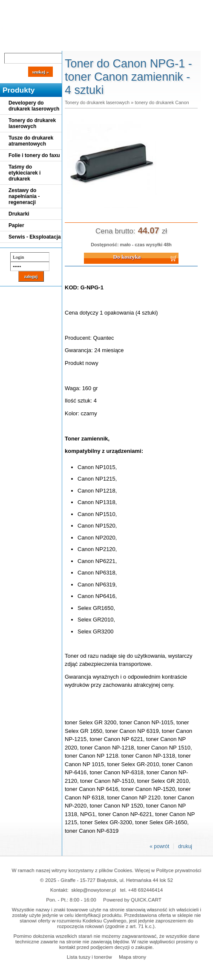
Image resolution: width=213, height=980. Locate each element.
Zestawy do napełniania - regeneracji (24, 196)
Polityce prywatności (179, 870)
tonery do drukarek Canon (162, 102)
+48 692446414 (146, 890)
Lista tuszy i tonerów (89, 957)
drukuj (185, 846)
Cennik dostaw (52, 44)
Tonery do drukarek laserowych (32, 123)
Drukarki (19, 214)
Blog (13, 44)
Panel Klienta (103, 44)
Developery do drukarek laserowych (34, 106)
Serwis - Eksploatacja (35, 237)
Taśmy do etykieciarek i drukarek (24, 173)
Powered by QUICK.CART (132, 900)
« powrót (159, 846)
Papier (16, 225)
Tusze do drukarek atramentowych (31, 141)
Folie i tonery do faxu (34, 155)
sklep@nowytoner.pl (94, 890)
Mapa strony (132, 957)
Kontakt (144, 44)
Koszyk (193, 6)
